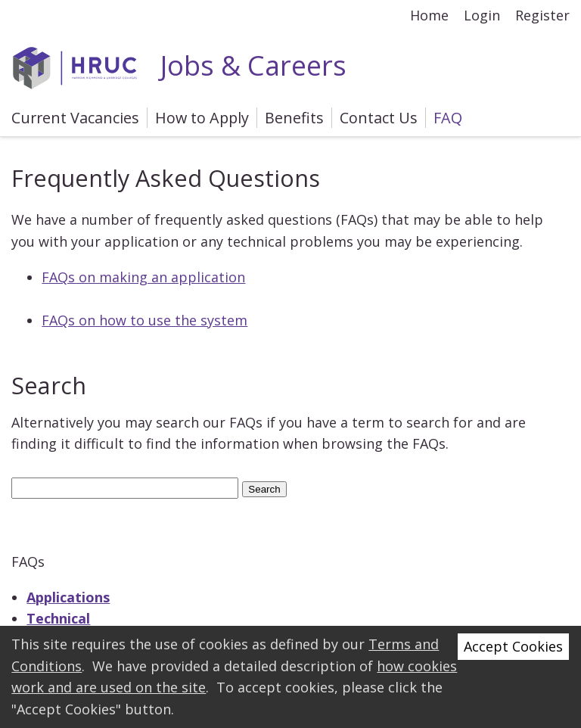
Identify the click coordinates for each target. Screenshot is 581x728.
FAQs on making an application (143, 277)
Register (542, 15)
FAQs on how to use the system (144, 320)
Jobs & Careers (179, 65)
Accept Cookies (513, 646)
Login (482, 15)
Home (429, 15)
